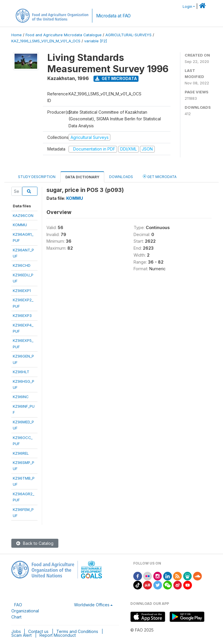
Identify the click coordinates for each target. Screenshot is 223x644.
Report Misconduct (58, 635)
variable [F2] (96, 41)
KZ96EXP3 (22, 315)
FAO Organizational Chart (25, 611)
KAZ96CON (23, 215)
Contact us (38, 631)
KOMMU (20, 225)
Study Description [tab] (37, 177)
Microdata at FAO (113, 16)
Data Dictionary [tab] (82, 177)
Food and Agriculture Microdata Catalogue (64, 35)
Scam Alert (21, 635)
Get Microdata (116, 78)
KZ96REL (21, 453)
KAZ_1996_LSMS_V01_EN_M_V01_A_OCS (46, 41)
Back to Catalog (35, 543)
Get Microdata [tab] (160, 176)
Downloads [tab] (121, 177)
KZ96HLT (21, 372)
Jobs (16, 631)
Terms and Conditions (77, 631)
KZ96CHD (22, 265)
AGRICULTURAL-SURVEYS (128, 35)
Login (187, 7)
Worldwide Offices (92, 605)
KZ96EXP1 (22, 291)
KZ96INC (21, 397)
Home (17, 35)
